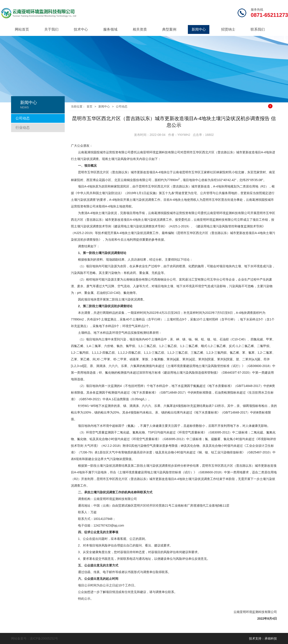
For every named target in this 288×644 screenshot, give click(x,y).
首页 (90, 106)
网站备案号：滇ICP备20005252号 (35, 638)
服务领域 (110, 29)
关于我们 (51, 29)
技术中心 (81, 29)
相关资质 (140, 29)
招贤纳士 (228, 29)
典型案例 (169, 29)
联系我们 (258, 29)
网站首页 (22, 29)
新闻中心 (199, 29)
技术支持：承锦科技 (263, 638)
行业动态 (23, 128)
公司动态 (23, 118)
